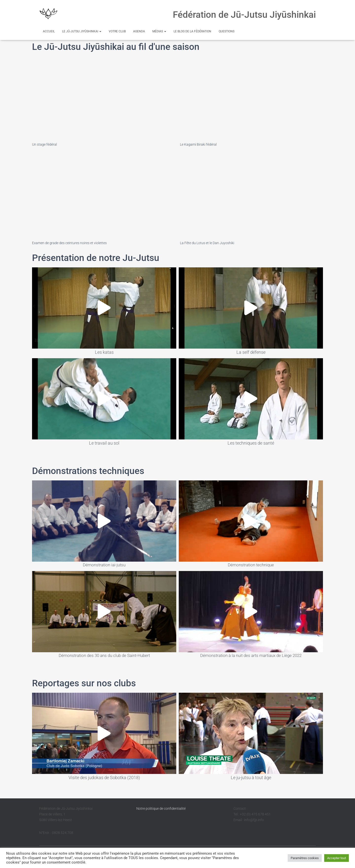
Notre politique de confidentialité (161, 809)
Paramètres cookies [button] (305, 858)
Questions (227, 31)
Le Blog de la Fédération (192, 31)
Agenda (139, 31)
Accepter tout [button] (337, 858)
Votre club (117, 31)
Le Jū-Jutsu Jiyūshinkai (82, 31)
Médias (159, 31)
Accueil (49, 31)
